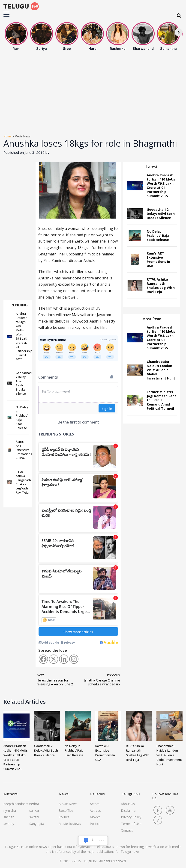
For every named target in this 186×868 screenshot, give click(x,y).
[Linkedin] (64, 659)
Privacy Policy (131, 817)
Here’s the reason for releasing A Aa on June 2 (55, 680)
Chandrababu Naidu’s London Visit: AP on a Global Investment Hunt (169, 755)
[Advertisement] (93, 93)
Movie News (68, 804)
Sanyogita (37, 824)
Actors (95, 804)
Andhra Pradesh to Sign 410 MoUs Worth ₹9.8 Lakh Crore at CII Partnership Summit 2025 (16, 757)
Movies (95, 817)
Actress (95, 810)
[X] (54, 659)
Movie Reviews (70, 824)
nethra (34, 804)
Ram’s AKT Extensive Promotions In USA (105, 753)
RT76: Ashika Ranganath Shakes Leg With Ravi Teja (138, 753)
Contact (127, 830)
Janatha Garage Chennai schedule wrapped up (102, 680)
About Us (128, 804)
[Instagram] (74, 659)
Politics (64, 817)
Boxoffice (66, 810)
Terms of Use (131, 824)
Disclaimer (129, 810)
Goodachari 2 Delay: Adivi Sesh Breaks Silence (46, 750)
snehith (9, 817)
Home (7, 136)
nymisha (10, 810)
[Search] (179, 16)
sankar (34, 810)
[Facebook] (43, 659)
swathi (34, 817)
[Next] (179, 32)
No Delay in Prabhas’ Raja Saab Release (74, 750)
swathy (9, 824)
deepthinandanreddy (19, 804)
